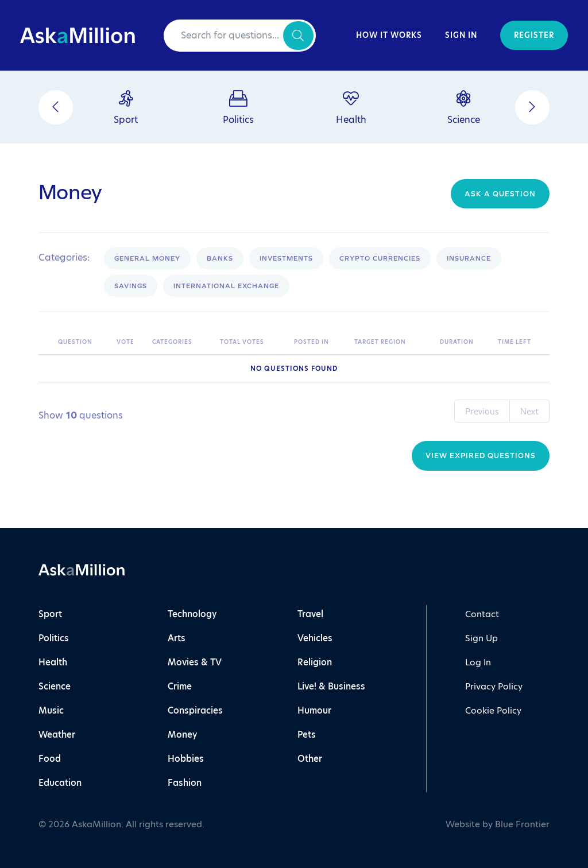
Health (53, 662)
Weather (57, 735)
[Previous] (56, 107)
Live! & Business (331, 686)
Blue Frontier (522, 824)
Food (50, 759)
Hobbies (186, 759)
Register (534, 35)
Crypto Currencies (380, 258)
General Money (147, 258)
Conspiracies (195, 710)
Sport (50, 614)
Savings (131, 286)
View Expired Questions (481, 456)
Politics (54, 638)
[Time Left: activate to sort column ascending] (521, 342)
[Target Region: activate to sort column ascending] (392, 342)
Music (51, 710)
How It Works (389, 35)
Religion (315, 662)
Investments (286, 258)
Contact (482, 614)
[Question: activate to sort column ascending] (82, 342)
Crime (180, 686)
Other (310, 759)
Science (55, 686)
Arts (177, 638)
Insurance (469, 258)
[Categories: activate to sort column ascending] (180, 342)
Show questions (81, 416)
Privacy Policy (494, 686)
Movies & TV (195, 662)
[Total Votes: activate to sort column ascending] (251, 342)
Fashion (185, 783)
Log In (478, 662)
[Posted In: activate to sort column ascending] (318, 342)
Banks (220, 258)
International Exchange (226, 286)
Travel (310, 614)
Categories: (64, 258)
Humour (314, 710)
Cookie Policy (493, 710)
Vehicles (315, 638)
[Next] (532, 107)
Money (182, 735)
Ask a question (500, 194)
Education (60, 783)
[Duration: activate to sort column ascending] (463, 342)
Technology (192, 614)
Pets (307, 735)
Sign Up (481, 638)
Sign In (461, 35)
